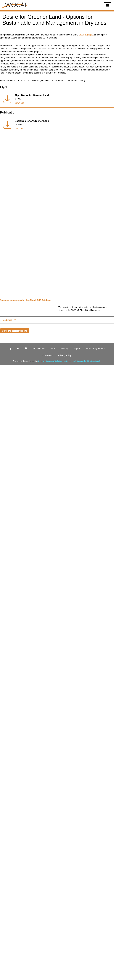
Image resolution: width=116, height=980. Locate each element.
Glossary (57, 403)
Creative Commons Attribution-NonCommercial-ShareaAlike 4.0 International (71, 415)
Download (20, 112)
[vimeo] (22, 403)
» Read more (8, 374)
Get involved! (34, 403)
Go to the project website (16, 385)
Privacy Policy (57, 409)
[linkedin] (14, 403)
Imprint (69, 403)
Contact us (104, 403)
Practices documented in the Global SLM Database (28, 309)
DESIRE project (97, 41)
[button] (57, 11)
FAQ (46, 403)
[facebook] (6, 403)
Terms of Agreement (86, 403)
